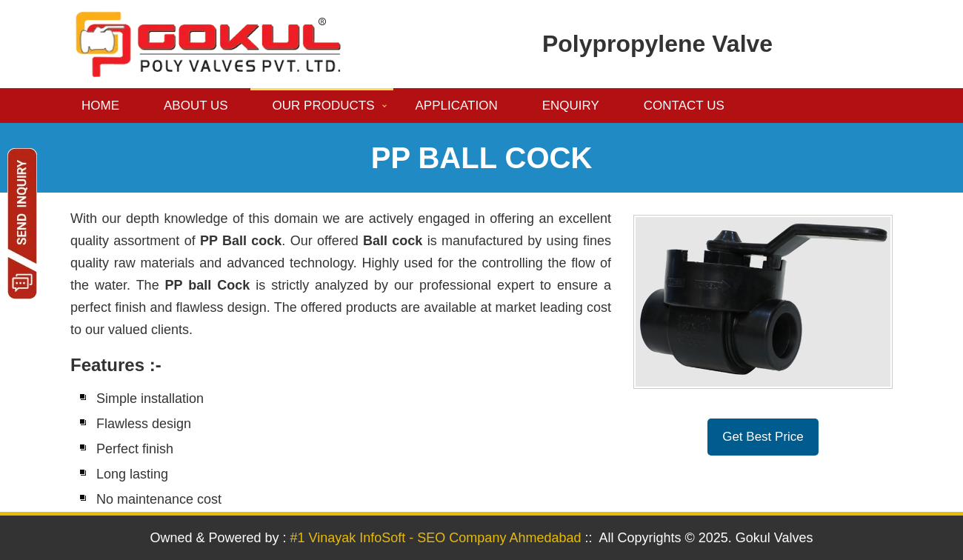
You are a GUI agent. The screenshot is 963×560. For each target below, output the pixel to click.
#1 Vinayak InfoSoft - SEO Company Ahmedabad (436, 538)
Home (100, 106)
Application (457, 106)
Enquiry (571, 106)
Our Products (324, 106)
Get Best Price (763, 437)
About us (196, 106)
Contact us (684, 106)
